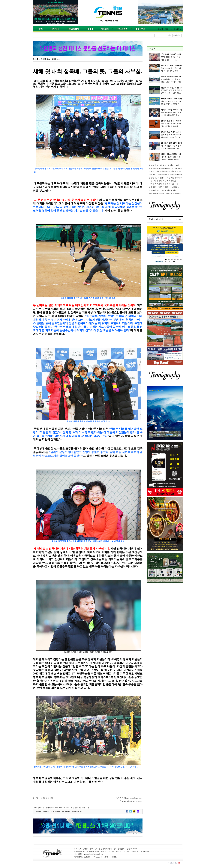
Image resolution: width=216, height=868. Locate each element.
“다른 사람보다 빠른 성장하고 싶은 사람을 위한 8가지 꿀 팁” (174, 184)
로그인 (160, 29)
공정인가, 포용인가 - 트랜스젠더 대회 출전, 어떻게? (170, 178)
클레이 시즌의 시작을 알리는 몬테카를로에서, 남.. (171, 126)
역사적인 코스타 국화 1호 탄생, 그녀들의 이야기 (169, 165)
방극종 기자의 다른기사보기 (132, 801)
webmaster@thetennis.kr (94, 854)
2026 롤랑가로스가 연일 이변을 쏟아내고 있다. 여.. (171, 60)
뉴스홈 (36, 59)
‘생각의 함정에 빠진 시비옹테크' (163, 181)
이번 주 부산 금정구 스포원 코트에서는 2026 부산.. (171, 104)
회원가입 (169, 29)
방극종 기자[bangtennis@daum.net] (129, 798)
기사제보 (178, 29)
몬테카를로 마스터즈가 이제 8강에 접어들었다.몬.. (172, 136)
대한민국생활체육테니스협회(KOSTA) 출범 (166, 171)
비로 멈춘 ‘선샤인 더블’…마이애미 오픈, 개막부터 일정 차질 (175, 187)
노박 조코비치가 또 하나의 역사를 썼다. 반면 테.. (172, 69)
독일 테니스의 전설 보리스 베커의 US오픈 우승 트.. (171, 115)
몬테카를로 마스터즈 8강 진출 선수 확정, (178, 132)
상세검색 (177, 35)
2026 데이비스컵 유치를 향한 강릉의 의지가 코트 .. (171, 82)
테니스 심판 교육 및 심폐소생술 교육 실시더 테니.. (171, 148)
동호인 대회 (45, 59)
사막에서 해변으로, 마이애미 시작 (163, 190)
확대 (39, 811)
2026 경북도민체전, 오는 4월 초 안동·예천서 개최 (169, 193)
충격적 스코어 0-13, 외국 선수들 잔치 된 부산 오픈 (182, 98)
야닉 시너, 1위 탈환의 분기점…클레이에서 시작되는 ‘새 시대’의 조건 (178, 174)
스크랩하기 (79, 811)
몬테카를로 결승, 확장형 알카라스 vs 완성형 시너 (181, 121)
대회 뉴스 (56, 59)
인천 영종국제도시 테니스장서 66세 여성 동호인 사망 (170, 168)
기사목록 (56, 811)
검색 (170, 35)
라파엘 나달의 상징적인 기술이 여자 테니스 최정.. (171, 159)
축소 (47, 811)
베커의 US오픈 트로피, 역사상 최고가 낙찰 (178, 110)
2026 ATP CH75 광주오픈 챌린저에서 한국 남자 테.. (172, 91)
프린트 (67, 811)
